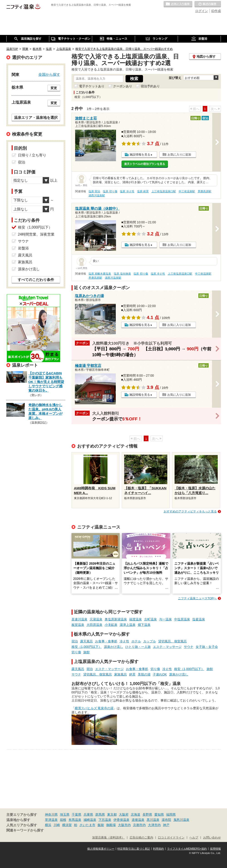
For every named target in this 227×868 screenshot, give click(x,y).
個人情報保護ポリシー (101, 849)
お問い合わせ (212, 838)
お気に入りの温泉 (178, 4)
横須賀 (67, 825)
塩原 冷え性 (127, 191)
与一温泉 (165, 619)
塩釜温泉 (199, 619)
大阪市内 (124, 825)
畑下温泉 (144, 625)
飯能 (101, 825)
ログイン (202, 11)
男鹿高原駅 (205, 191)
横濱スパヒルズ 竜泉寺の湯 (94, 708)
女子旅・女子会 (207, 647)
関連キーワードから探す (25, 830)
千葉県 (76, 814)
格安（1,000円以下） (87, 647)
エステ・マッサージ (167, 647)
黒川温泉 (153, 820)
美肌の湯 (144, 674)
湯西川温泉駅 (97, 195)
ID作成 (216, 11)
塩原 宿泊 (94, 191)
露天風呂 (86, 641)
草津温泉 (51, 820)
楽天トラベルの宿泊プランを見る (145, 164)
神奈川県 (51, 814)
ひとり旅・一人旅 (138, 647)
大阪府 (124, 814)
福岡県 (171, 814)
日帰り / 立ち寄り (32, 155)
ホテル (136, 641)
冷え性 (124, 641)
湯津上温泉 (128, 625)
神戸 (166, 825)
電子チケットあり (92, 86)
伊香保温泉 (121, 820)
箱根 (63, 820)
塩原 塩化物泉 (122, 274)
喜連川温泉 (79, 619)
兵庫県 (88, 814)
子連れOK (160, 674)
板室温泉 (78, 625)
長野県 (147, 814)
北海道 (136, 814)
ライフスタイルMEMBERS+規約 (187, 849)
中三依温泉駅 (187, 191)
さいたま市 (87, 825)
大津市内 (154, 825)
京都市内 (139, 825)
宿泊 (75, 641)
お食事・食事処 (106, 641)
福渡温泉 (136, 619)
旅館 (86, 652)
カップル (150, 641)
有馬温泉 (75, 820)
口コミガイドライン (171, 838)
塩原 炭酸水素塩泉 (100, 274)
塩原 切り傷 (110, 191)
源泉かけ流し (113, 647)
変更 (54, 88)
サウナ (189, 647)
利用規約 (158, 849)
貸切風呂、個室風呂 (173, 641)
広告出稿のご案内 (141, 838)
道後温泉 (138, 820)
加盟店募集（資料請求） (108, 838)
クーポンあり (123, 86)
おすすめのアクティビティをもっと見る (190, 511)
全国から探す (49, 74)
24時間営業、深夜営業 (36, 234)
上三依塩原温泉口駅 (164, 191)
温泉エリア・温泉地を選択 (36, 117)
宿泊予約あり (150, 86)
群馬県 (100, 814)
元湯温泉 (96, 619)
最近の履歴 (208, 4)
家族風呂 (121, 674)
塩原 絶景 (143, 191)
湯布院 (166, 820)
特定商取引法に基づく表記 (134, 849)
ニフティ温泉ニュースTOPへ (197, 598)
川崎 (57, 825)
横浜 (48, 825)
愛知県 (159, 814)
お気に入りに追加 (179, 155)
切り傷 (76, 652)
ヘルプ (194, 838)
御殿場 (111, 825)
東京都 (112, 814)
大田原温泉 (94, 625)
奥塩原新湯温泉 (116, 619)
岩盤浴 (23, 248)
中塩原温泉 (182, 619)
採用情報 (215, 849)
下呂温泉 (105, 820)
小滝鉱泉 (111, 625)
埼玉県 (65, 814)
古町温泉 (151, 619)
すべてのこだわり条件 (36, 280)
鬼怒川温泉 (181, 820)
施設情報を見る (140, 155)
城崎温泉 (90, 820)
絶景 (132, 674)
